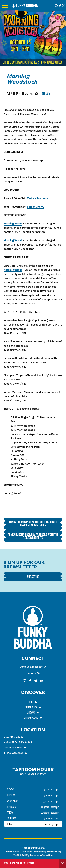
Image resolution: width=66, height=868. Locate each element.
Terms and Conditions (33, 852)
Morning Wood (13, 223)
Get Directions (13, 747)
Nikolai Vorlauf (13, 270)
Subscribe (33, 577)
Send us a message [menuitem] (31, 667)
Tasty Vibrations (37, 198)
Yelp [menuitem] (31, 702)
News (46, 94)
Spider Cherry (36, 206)
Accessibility (53, 852)
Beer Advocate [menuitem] (31, 718)
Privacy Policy (12, 852)
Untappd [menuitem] (31, 713)
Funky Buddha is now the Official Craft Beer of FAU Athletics (33, 524)
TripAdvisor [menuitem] (31, 707)
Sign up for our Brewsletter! (19, 863)
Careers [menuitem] (31, 673)
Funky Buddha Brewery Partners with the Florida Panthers (33, 536)
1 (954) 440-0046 (13, 753)
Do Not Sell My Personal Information (33, 855)
